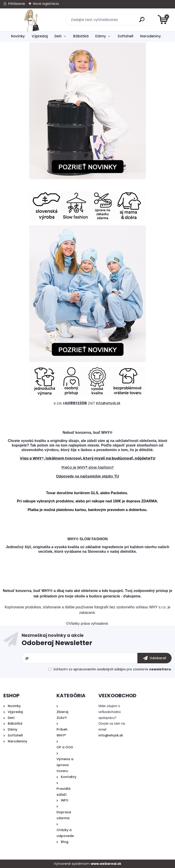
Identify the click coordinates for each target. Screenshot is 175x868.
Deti (58, 36)
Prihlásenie (17, 4)
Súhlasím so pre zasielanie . (112, 669)
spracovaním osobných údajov (100, 669)
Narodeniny (151, 36)
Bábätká (81, 36)
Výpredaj (40, 36)
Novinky (18, 36)
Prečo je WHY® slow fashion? (88, 467)
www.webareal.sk (106, 864)
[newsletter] (154, 658)
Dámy (101, 36)
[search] (142, 21)
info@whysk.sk (111, 735)
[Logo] (31, 20)
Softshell (125, 36)
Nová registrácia (46, 4)
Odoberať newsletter (97, 641)
